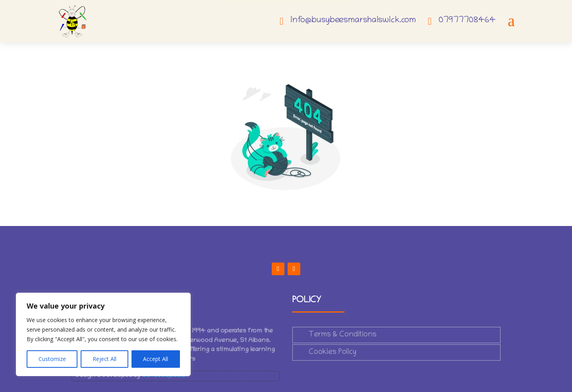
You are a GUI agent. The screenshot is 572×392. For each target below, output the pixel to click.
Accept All (156, 359)
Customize (52, 359)
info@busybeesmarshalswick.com (353, 21)
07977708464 (467, 21)
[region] (103, 334)
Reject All (104, 359)
